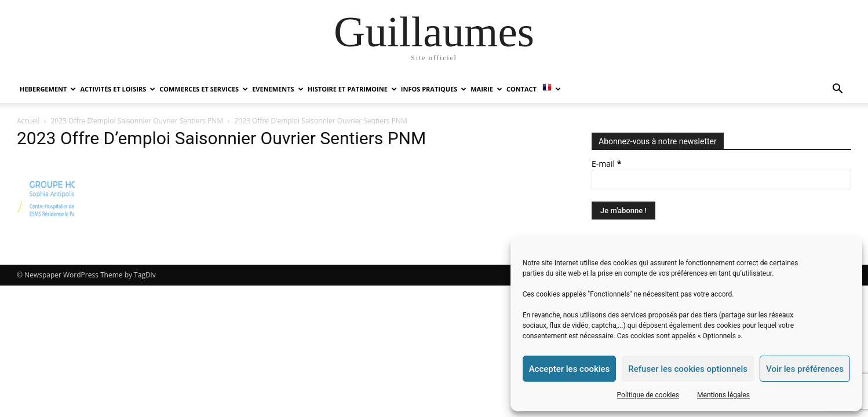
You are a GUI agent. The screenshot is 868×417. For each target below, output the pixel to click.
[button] (837, 90)
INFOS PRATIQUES (434, 89)
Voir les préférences (805, 369)
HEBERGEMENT (48, 89)
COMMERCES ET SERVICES (204, 89)
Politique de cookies (648, 395)
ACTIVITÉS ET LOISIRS (118, 89)
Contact (521, 89)
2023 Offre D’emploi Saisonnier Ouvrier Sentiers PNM (137, 121)
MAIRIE (486, 89)
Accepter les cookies (570, 369)
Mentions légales (723, 395)
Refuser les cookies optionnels (688, 369)
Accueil (28, 121)
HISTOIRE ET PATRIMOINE (352, 89)
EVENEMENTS (278, 89)
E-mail (606, 164)
